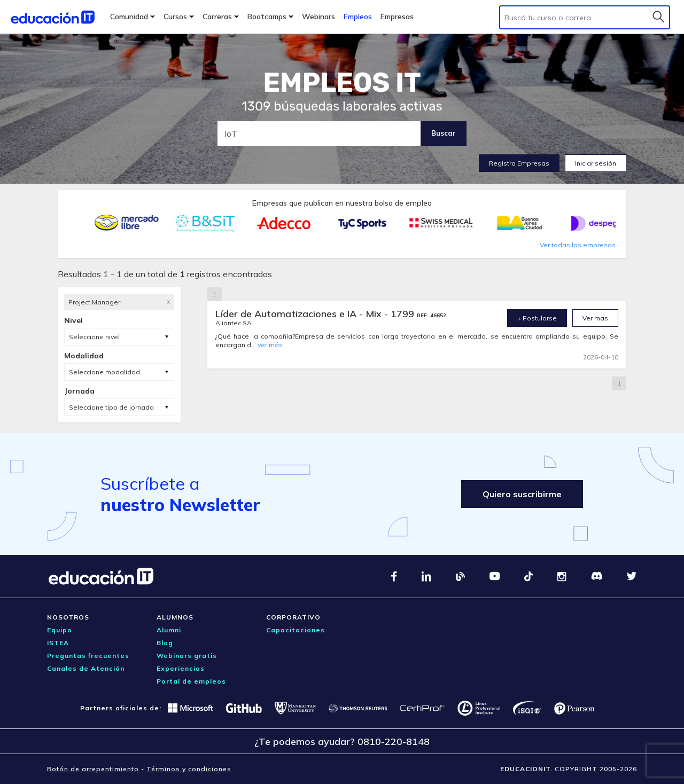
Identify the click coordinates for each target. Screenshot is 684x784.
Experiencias (181, 668)
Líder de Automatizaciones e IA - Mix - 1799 (316, 314)
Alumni (169, 630)
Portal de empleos (191, 681)
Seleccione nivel (94, 337)
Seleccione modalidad (104, 372)
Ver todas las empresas (578, 245)
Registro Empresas (519, 163)
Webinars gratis (187, 656)
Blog (165, 643)
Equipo (60, 630)
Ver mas (595, 318)
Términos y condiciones (189, 769)
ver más (270, 345)
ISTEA (58, 643)
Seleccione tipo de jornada (111, 407)
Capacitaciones (296, 630)
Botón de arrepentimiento (93, 769)
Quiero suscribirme (522, 494)
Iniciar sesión (596, 163)
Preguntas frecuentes (88, 656)
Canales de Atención (86, 668)
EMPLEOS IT (342, 83)
